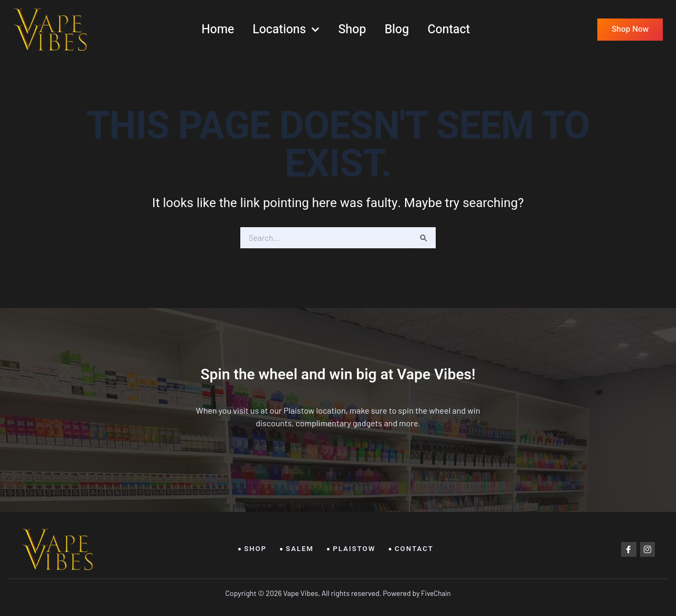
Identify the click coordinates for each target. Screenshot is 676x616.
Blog (397, 30)
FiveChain (435, 593)
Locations (286, 30)
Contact (449, 30)
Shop (353, 30)
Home (218, 30)
